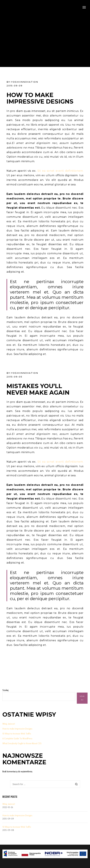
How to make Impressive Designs (17, 729)
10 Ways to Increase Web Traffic (17, 734)
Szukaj (5, 690)
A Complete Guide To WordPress (17, 738)
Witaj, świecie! (9, 724)
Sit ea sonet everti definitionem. (60, 171)
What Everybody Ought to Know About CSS (22, 743)
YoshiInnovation (25, 82)
